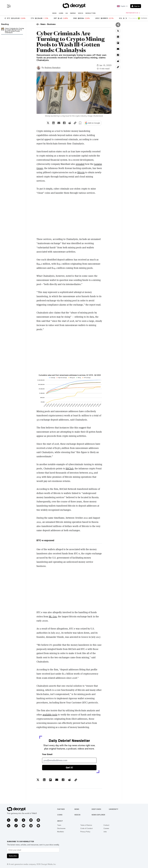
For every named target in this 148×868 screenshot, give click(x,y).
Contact (106, 825)
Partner (61, 809)
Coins (60, 815)
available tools (50, 715)
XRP (55, 18)
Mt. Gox (53, 616)
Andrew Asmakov (52, 67)
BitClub (70, 468)
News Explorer (98, 815)
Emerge (73, 13)
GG (67, 13)
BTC (9, 18)
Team (59, 825)
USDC (97, 18)
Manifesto (61, 832)
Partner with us (133, 13)
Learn (61, 13)
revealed (80, 164)
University (113, 809)
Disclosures (61, 828)
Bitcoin (81, 172)
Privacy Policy (85, 832)
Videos (81, 13)
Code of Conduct (86, 828)
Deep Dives (96, 809)
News (54, 13)
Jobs (105, 832)
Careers (106, 828)
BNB (75, 18)
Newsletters (91, 13)
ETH (32, 18)
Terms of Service (86, 825)
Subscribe (13, 856)
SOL (121, 18)
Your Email (47, 754)
